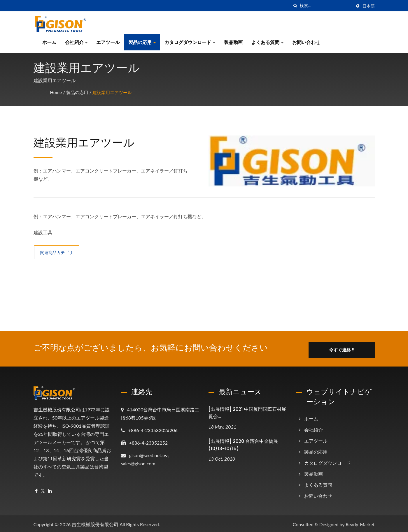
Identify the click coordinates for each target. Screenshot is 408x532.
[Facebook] (36, 489)
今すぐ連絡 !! (346, 348)
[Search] (326, 6)
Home (56, 92)
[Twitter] (43, 489)
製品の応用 (142, 42)
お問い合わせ (306, 42)
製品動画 (233, 42)
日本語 (369, 6)
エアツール (108, 42)
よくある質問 (267, 42)
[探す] (295, 6)
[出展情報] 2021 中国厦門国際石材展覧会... (247, 411)
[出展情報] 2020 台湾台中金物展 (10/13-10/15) (243, 443)
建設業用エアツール (116, 92)
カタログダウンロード (190, 42)
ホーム (49, 42)
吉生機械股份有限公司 (95, 523)
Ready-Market (360, 523)
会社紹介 (76, 42)
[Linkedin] (50, 489)
